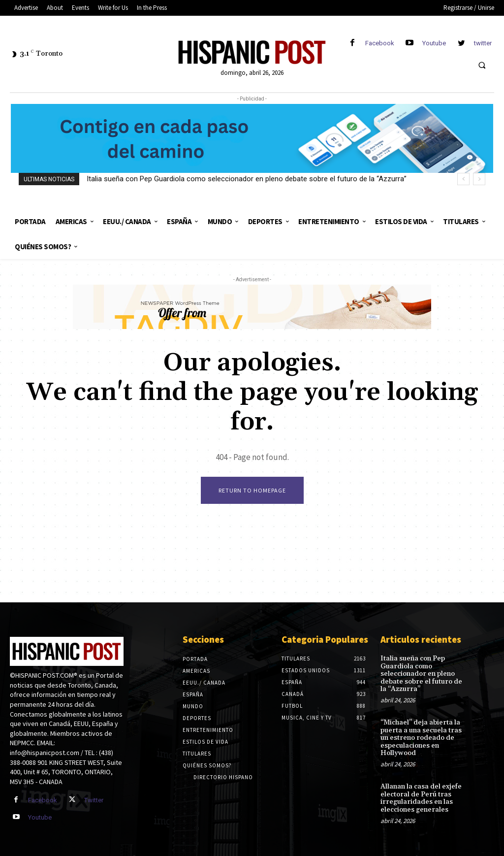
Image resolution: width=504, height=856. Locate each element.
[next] (479, 179)
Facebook (380, 43)
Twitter (94, 800)
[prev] (463, 179)
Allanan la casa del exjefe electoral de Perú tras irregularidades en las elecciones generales (421, 798)
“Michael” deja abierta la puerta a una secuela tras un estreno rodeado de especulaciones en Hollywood (421, 738)
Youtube (434, 43)
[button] (482, 65)
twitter (483, 43)
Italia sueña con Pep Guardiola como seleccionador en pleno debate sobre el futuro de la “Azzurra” (247, 179)
